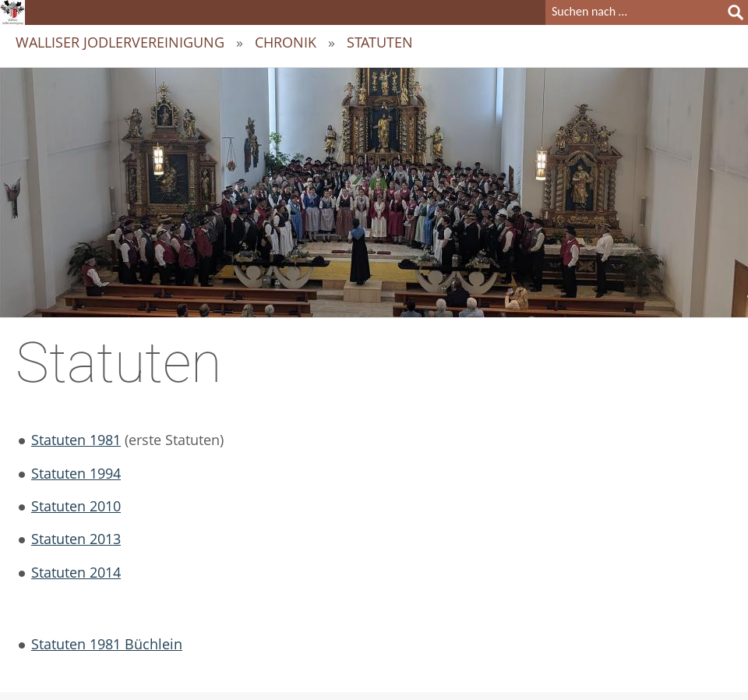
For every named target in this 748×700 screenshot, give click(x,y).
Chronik (286, 42)
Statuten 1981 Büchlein (107, 644)
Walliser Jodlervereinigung (120, 42)
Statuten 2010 (76, 506)
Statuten (380, 42)
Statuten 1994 (76, 473)
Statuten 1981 (76, 440)
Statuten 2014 (76, 572)
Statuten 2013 (76, 539)
